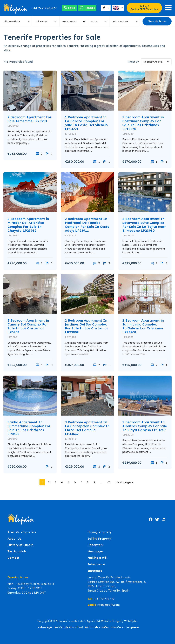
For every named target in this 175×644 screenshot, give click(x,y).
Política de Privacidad (69, 627)
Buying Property (99, 532)
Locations (117, 627)
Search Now (157, 21)
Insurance (95, 571)
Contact (13, 558)
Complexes (132, 627)
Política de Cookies (97, 627)
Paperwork (95, 545)
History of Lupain (20, 545)
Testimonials (17, 551)
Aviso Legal (45, 627)
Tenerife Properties (22, 532)
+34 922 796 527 (44, 8)
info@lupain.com (108, 605)
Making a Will (97, 558)
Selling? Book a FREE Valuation (144, 8)
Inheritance (96, 564)
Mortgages (95, 551)
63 (109, 482)
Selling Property (99, 539)
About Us (14, 539)
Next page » (124, 482)
